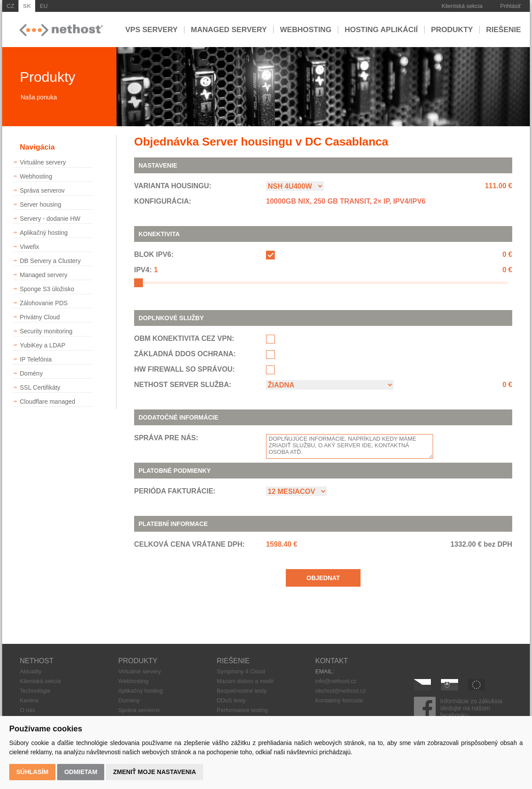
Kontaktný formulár (339, 700)
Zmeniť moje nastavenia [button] (155, 772)
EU (44, 6)
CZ (10, 6)
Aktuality (31, 671)
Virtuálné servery (140, 671)
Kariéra (29, 700)
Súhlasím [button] (32, 772)
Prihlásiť (511, 6)
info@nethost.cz (336, 681)
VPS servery (151, 29)
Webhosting (306, 29)
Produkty (452, 29)
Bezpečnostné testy (242, 691)
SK (27, 6)
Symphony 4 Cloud (241, 671)
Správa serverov (139, 710)
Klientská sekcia (462, 6)
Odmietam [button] (81, 772)
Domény (129, 700)
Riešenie (504, 29)
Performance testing (242, 710)
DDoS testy (231, 700)
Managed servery (229, 29)
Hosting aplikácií (381, 29)
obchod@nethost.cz (341, 691)
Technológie (35, 691)
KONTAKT (332, 661)
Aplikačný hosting (140, 691)
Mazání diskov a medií (245, 681)
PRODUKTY (138, 661)
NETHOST (36, 661)
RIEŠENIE (233, 661)
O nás (27, 710)
